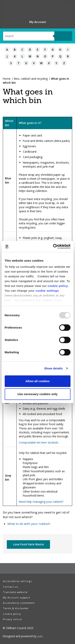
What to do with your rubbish (29, 524)
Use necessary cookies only (37, 394)
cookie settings (47, 291)
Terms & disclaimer (16, 608)
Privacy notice (12, 619)
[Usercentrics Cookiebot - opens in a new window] (53, 246)
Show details (53, 368)
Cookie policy (12, 614)
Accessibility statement (19, 603)
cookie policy (58, 286)
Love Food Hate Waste (28, 544)
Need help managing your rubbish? (41, 502)
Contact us (10, 587)
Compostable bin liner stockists (39, 442)
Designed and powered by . (23, 636)
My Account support (17, 597)
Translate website (15, 592)
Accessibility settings (17, 581)
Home (7, 79)
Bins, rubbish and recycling (31, 79)
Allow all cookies (37, 381)
